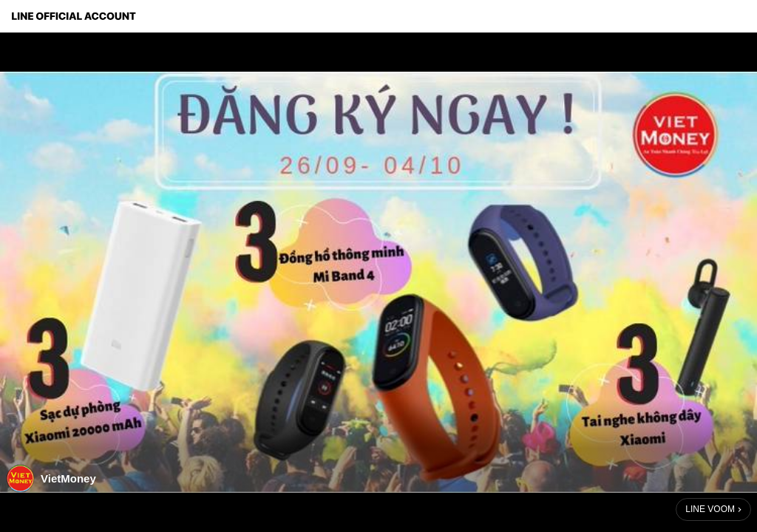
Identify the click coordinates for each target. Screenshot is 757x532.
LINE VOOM (710, 509)
